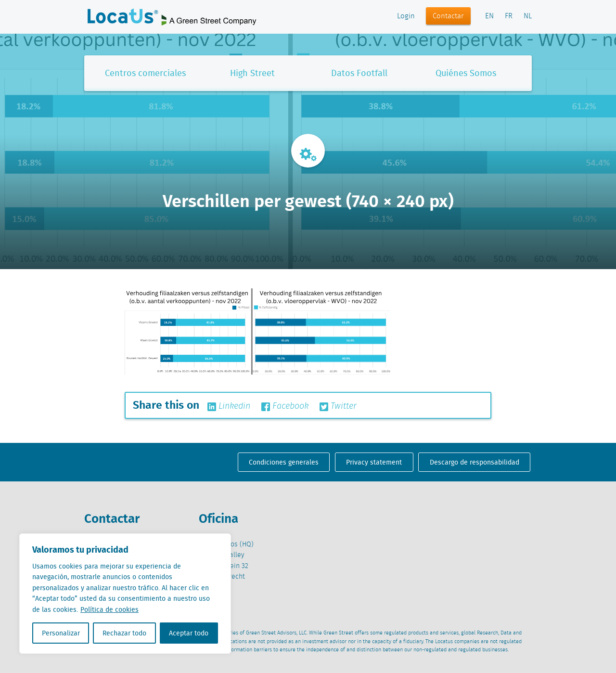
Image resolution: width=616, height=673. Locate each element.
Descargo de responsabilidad (475, 462)
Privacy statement (374, 462)
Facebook (285, 406)
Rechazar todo (124, 633)
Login (406, 16)
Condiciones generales (284, 462)
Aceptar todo (189, 633)
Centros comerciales (145, 73)
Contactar (448, 16)
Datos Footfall (359, 73)
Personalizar (61, 633)
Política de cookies (109, 609)
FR (509, 16)
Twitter (338, 406)
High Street (252, 73)
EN (489, 16)
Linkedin (229, 406)
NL (528, 16)
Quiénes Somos (466, 73)
